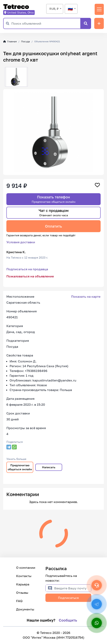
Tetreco (16, 7)
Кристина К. (16, 252)
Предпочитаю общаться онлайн (20, 467)
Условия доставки (21, 242)
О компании (26, 568)
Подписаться (68, 598)
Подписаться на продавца (27, 269)
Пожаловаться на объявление (30, 276)
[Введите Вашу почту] (73, 588)
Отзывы (22, 593)
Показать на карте (86, 296)
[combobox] (55, 9)
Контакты (24, 576)
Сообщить (68, 620)
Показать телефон (54, 199)
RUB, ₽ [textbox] (54, 9)
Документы (25, 609)
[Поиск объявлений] (46, 23)
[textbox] (71, 9)
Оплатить (53, 226)
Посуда (26, 41)
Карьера (23, 584)
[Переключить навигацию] (99, 9)
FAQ (19, 601)
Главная (10, 41)
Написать (49, 467)
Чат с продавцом (54, 213)
